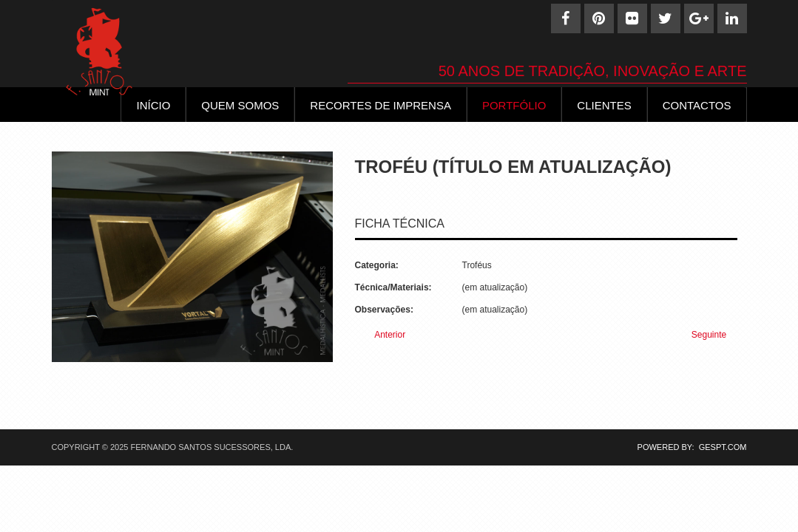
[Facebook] (566, 18)
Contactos (697, 105)
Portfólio (514, 105)
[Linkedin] (732, 18)
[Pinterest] (599, 18)
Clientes (604, 105)
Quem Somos (240, 105)
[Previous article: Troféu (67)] (384, 335)
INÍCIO (153, 105)
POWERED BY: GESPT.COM (687, 447)
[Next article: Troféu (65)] (716, 335)
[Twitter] (666, 18)
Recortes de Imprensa (381, 105)
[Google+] (699, 18)
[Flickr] (632, 18)
